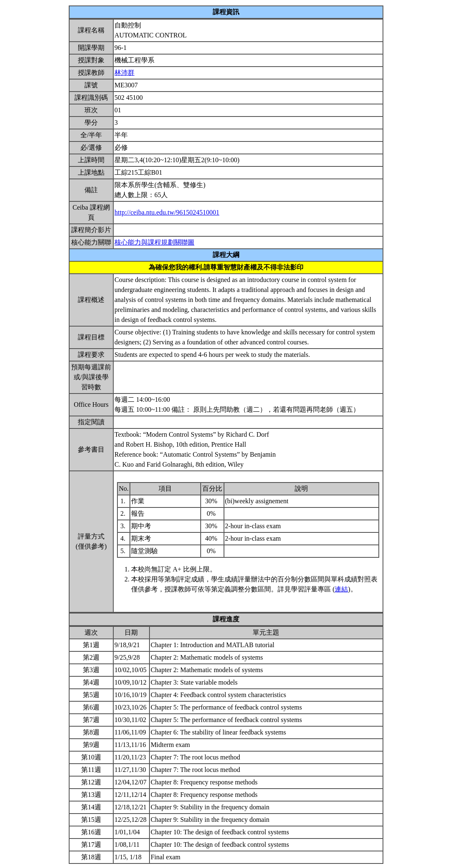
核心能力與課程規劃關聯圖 (154, 242)
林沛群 (124, 73)
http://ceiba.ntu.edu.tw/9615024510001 (167, 212)
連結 (341, 589)
